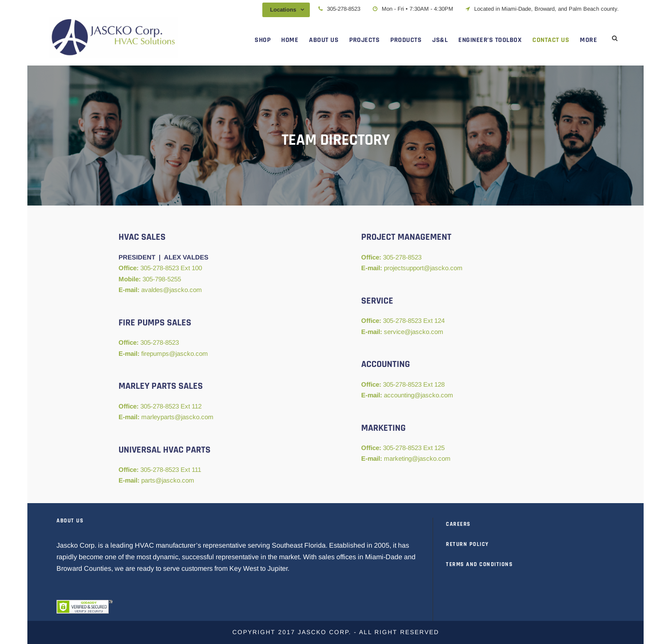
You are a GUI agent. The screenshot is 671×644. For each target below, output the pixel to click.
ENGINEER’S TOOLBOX (490, 40)
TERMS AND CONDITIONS (479, 564)
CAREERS (458, 524)
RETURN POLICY (468, 544)
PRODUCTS (406, 40)
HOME (290, 40)
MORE (588, 40)
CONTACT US (551, 40)
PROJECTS (364, 40)
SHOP (263, 40)
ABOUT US (324, 40)
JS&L (440, 40)
